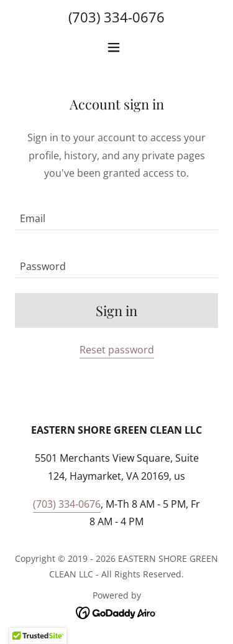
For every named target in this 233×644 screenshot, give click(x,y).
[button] (116, 47)
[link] (116, 612)
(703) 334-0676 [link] (116, 17)
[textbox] (116, 214)
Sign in (116, 310)
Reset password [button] (117, 350)
